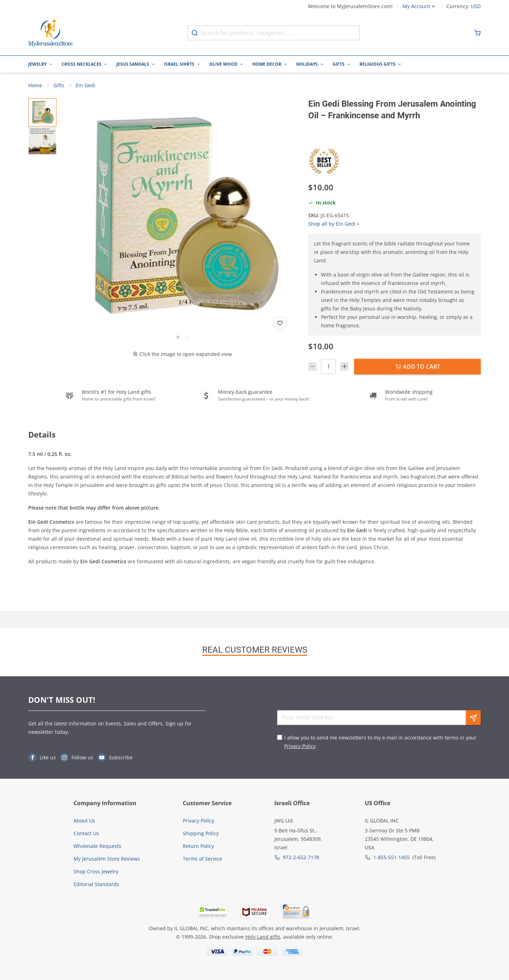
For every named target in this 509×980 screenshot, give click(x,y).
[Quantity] (328, 367)
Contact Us (86, 833)
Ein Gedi (86, 86)
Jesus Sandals (133, 64)
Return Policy (198, 846)
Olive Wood (223, 64)
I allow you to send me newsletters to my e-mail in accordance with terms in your (380, 742)
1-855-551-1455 (391, 857)
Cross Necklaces (81, 64)
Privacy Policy (300, 746)
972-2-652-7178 (301, 857)
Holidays (307, 64)
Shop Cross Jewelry (96, 871)
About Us (84, 821)
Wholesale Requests (97, 846)
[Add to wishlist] (280, 323)
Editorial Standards (96, 884)
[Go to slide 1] (178, 337)
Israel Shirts (179, 64)
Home (35, 86)
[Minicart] (478, 33)
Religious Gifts (378, 64)
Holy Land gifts (263, 937)
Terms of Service (202, 859)
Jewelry (37, 64)
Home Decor (267, 64)
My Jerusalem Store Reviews (107, 859)
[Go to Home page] (51, 33)
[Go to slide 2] (187, 337)
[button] (182, 216)
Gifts (339, 64)
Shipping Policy (201, 833)
